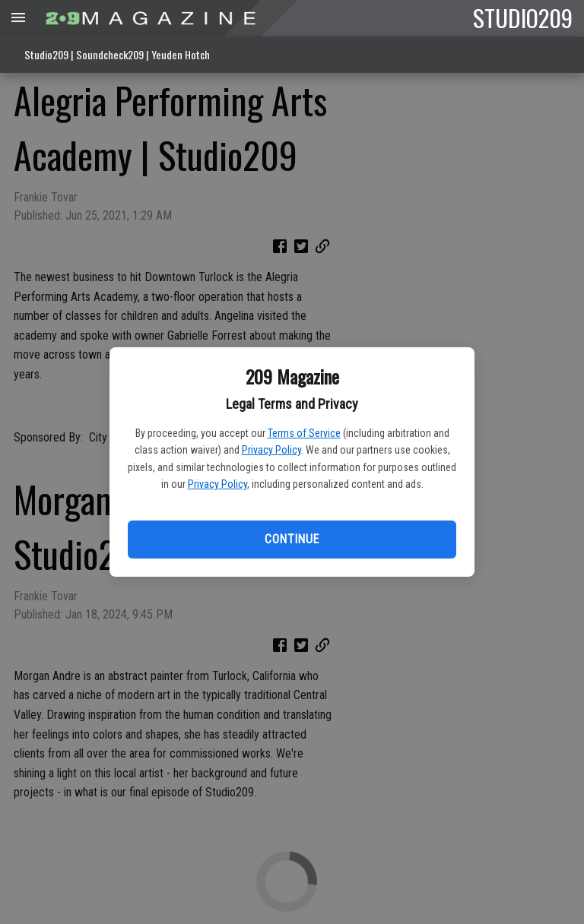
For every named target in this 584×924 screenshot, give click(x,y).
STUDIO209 (523, 17)
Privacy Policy (271, 450)
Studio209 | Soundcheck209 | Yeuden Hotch (117, 54)
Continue (292, 539)
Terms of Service (304, 433)
